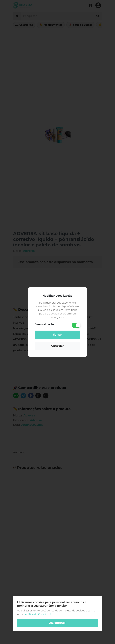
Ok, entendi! (57, 623)
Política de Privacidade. (39, 614)
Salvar (58, 335)
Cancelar (58, 346)
